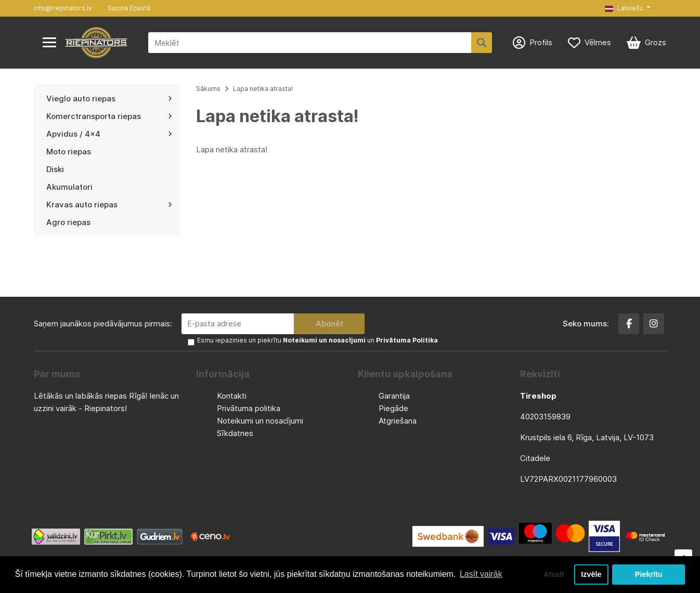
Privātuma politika (249, 408)
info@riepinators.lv (63, 8)
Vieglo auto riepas (109, 98)
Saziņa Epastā (129, 8)
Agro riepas (68, 222)
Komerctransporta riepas (109, 116)
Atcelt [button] (554, 574)
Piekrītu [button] (649, 574)
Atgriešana (398, 421)
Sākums (208, 89)
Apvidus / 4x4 (109, 134)
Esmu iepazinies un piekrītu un (317, 340)
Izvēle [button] (591, 574)
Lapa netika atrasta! (263, 89)
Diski (55, 169)
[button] (628, 8)
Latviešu (624, 8)
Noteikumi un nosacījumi (260, 421)
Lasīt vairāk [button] (481, 574)
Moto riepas (69, 151)
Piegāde (393, 408)
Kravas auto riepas (109, 205)
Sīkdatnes (235, 433)
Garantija (394, 396)
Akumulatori (69, 187)
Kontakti (232, 396)
